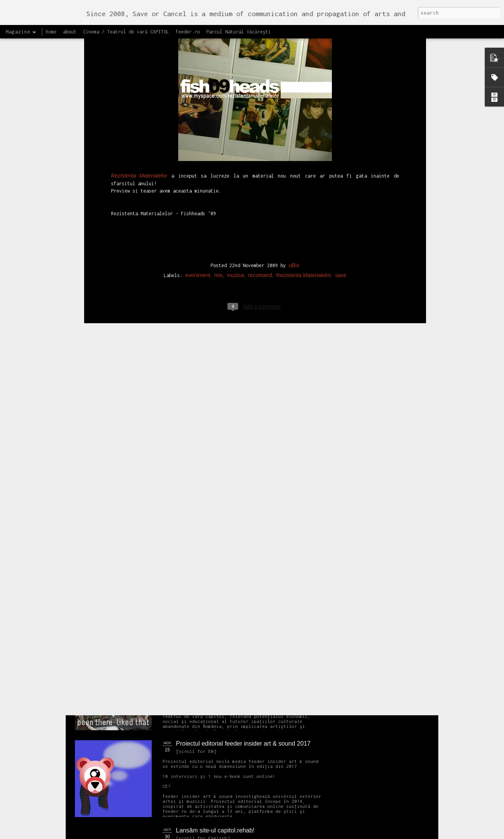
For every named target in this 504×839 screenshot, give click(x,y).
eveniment (198, 112)
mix (219, 112)
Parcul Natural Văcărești (239, 32)
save (341, 112)
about (70, 32)
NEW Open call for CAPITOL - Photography (148, 588)
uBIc (294, 102)
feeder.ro (188, 32)
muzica (235, 112)
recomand (260, 112)
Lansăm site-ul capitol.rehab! (215, 830)
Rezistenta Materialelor (303, 112)
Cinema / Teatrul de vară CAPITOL (126, 32)
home (51, 32)
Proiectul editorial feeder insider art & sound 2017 (243, 743)
